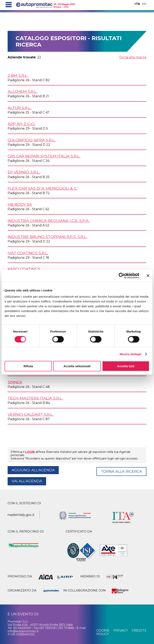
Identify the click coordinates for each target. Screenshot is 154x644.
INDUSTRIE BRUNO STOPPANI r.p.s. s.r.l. (47, 237)
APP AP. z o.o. (21, 124)
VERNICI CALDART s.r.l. (31, 414)
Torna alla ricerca (133, 57)
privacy (121, 630)
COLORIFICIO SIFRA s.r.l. (32, 140)
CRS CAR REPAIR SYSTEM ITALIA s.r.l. (44, 156)
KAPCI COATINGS (24, 269)
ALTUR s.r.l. (20, 108)
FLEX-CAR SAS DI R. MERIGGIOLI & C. (42, 188)
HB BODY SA (20, 204)
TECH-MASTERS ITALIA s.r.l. (35, 398)
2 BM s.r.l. (18, 75)
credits (139, 630)
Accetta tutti (126, 366)
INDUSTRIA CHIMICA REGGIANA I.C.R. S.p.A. (49, 221)
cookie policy (103, 632)
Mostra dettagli (130, 354)
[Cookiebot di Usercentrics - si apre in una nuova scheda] (122, 276)
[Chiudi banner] (148, 276)
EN (144, 4)
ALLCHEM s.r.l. (23, 91)
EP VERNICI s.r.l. (24, 172)
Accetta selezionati (77, 366)
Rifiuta (28, 366)
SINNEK (15, 382)
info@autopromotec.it (23, 631)
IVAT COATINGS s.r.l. (28, 253)
